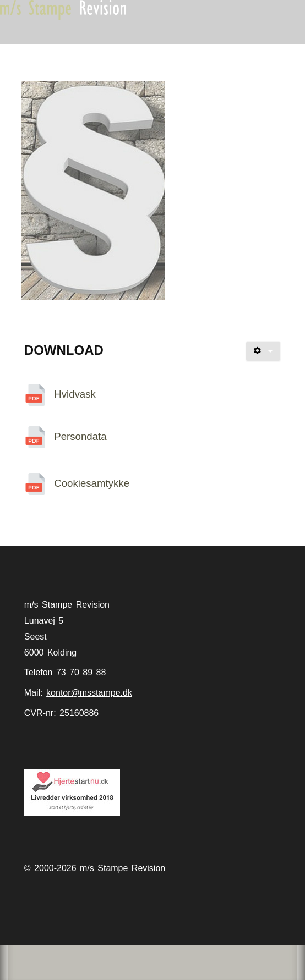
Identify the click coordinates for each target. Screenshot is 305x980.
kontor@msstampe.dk (89, 693)
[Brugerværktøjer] (263, 351)
